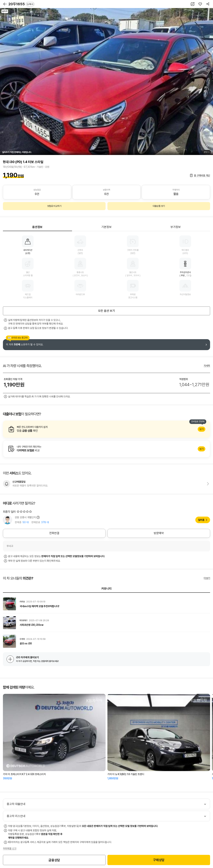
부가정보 (176, 227)
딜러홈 (201, 520)
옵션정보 (37, 227)
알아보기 (106, 429)
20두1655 (21, 4)
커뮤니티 (106, 589)
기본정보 (106, 227)
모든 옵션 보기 (106, 311)
